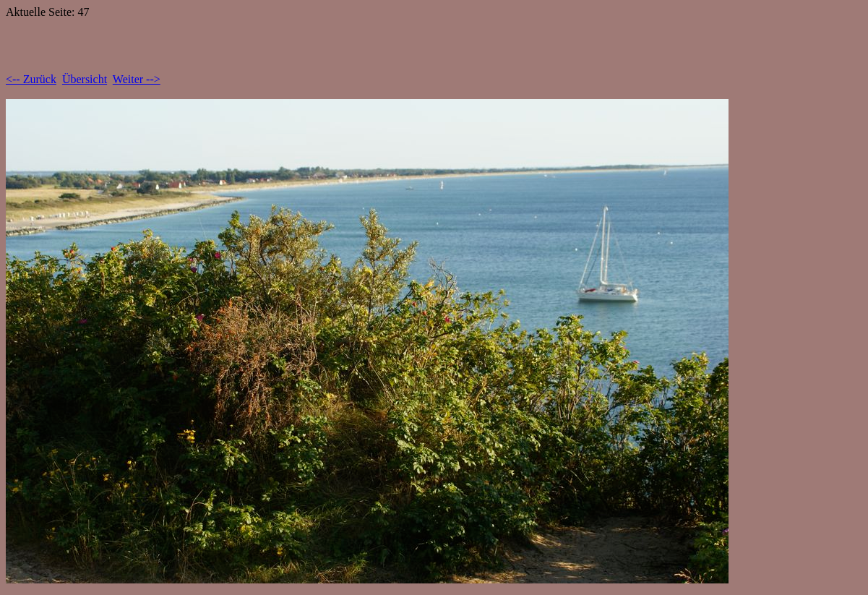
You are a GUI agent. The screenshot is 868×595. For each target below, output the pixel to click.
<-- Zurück (31, 79)
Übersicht (85, 79)
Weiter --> (137, 79)
